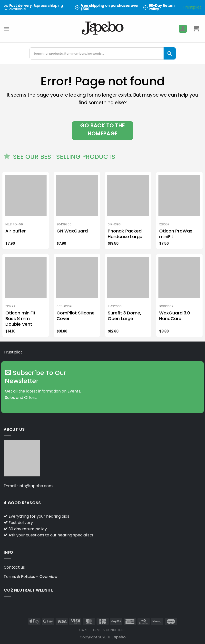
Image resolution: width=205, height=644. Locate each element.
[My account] (183, 29)
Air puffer (16, 231)
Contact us (14, 567)
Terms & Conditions (108, 630)
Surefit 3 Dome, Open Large (124, 316)
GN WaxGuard (72, 231)
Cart (83, 630)
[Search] (170, 53)
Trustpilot (192, 7)
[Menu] (7, 29)
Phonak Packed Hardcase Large (125, 234)
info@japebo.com (36, 486)
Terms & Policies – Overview (31, 577)
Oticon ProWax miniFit (176, 234)
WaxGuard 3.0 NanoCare (175, 316)
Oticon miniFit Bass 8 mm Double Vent (20, 319)
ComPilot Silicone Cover (76, 316)
